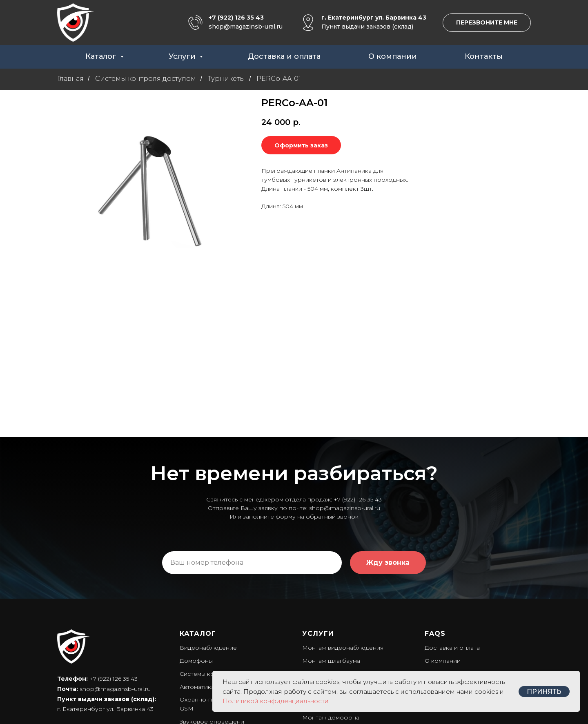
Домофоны (196, 583)
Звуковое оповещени (212, 644)
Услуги (183, 56)
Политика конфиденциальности (105, 652)
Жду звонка (388, 485)
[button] (487, 23)
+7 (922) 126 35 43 (236, 18)
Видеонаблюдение (208, 570)
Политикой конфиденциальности (276, 701)
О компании (393, 56)
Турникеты (226, 79)
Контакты (484, 56)
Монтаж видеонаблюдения (343, 570)
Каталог (102, 56)
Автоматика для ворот (213, 609)
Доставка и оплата (284, 56)
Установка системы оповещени (349, 653)
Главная (70, 79)
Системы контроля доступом (146, 79)
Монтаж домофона (331, 640)
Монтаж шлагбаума (331, 583)
